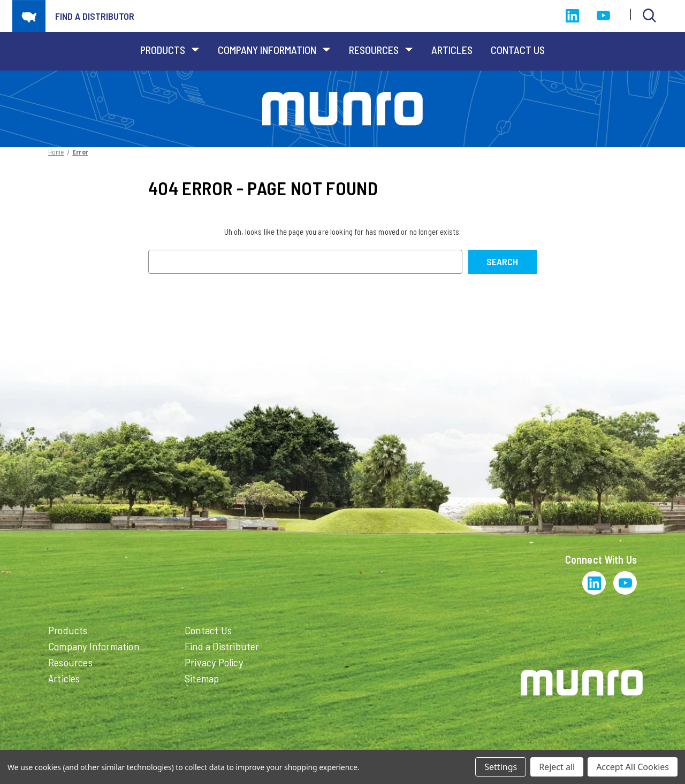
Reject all (557, 767)
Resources (381, 50)
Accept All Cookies (633, 767)
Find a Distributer (222, 646)
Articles (452, 50)
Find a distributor (95, 16)
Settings (501, 767)
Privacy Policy (214, 662)
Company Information (274, 50)
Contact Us (518, 50)
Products (170, 50)
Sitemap (202, 678)
